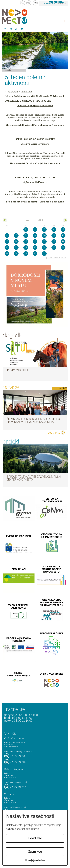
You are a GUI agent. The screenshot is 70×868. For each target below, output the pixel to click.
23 (35, 247)
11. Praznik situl (18, 370)
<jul (5, 220)
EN (35, 3)
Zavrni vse (35, 852)
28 (16, 253)
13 (7, 241)
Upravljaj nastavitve (35, 860)
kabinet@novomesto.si (18, 782)
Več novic (54, 433)
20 (7, 247)
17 (44, 241)
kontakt (29, 3)
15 (26, 241)
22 (26, 247)
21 (16, 247)
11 (54, 235)
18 (54, 241)
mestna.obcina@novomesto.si (21, 751)
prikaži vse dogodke (56, 258)
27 (7, 253)
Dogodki (8, 70)
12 (63, 235)
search (23, 3)
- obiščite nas (55, 3)
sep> (65, 220)
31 (44, 253)
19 (63, 241)
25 (54, 247)
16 (35, 241)
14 (16, 241)
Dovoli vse (35, 838)
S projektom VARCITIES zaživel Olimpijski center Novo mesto (34, 478)
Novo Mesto (21, 17)
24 (44, 247)
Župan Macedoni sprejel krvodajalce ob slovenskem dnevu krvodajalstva (34, 420)
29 (26, 253)
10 (44, 235)
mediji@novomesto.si (18, 807)
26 (63, 247)
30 (35, 253)
